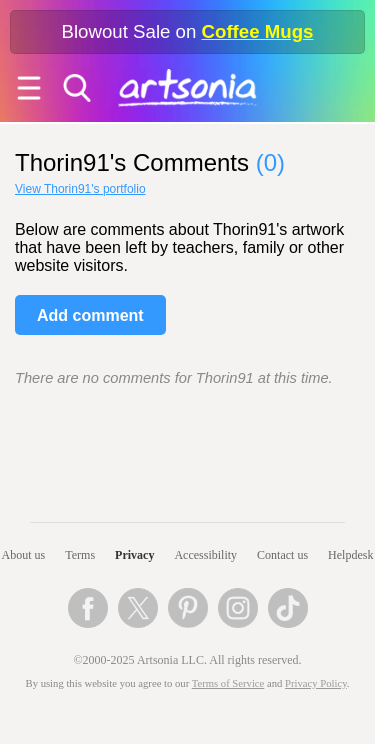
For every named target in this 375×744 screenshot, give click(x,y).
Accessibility (205, 555)
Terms (80, 555)
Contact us (282, 555)
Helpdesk (350, 555)
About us (24, 555)
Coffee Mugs (258, 31)
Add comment (90, 315)
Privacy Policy (316, 683)
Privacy (134, 555)
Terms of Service (228, 683)
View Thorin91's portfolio (80, 189)
